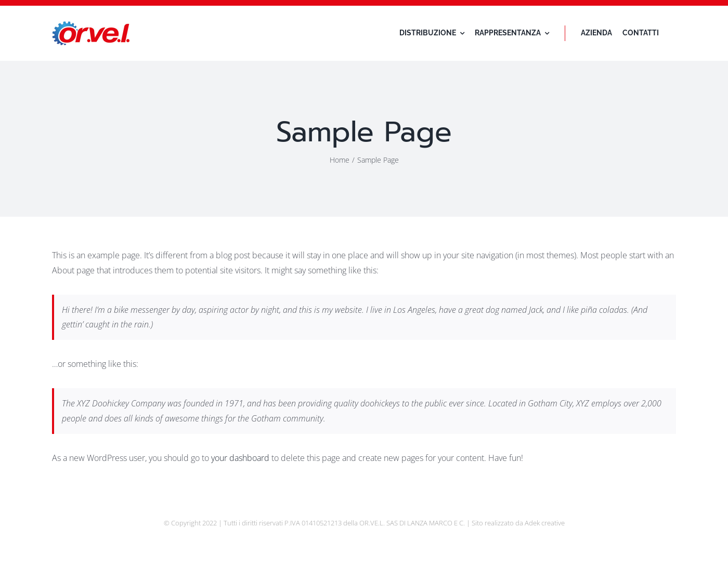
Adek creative (545, 523)
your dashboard (240, 458)
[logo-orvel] (91, 25)
